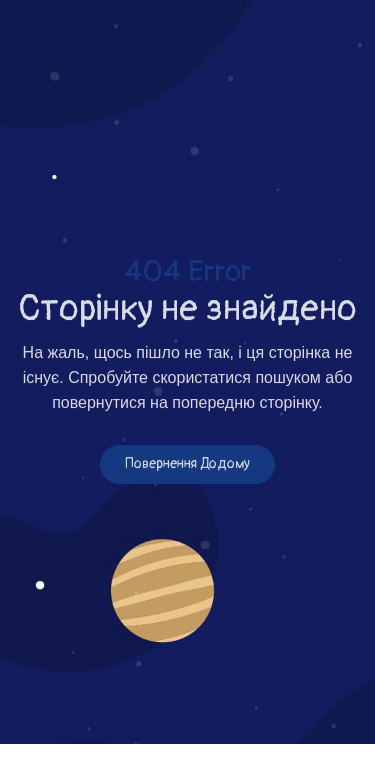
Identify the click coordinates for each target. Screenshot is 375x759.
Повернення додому (187, 465)
